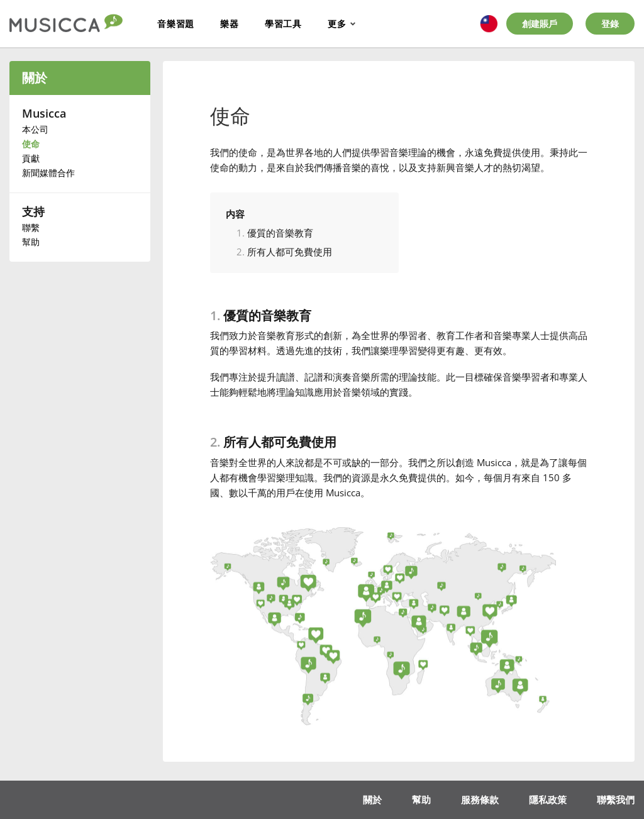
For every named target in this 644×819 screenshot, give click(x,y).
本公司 (35, 129)
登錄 (610, 24)
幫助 (31, 242)
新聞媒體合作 (48, 173)
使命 (31, 144)
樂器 (230, 24)
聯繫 (31, 227)
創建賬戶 (540, 24)
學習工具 (283, 24)
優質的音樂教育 (280, 233)
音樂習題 (176, 24)
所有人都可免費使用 (290, 252)
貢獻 (31, 158)
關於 (35, 78)
